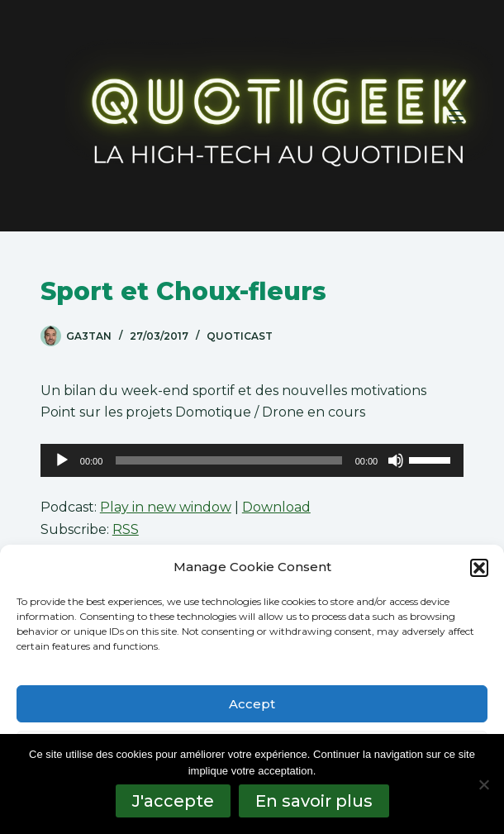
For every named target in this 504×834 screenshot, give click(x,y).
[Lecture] (62, 460)
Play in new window (166, 507)
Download (276, 507)
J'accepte (173, 801)
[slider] (228, 460)
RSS (126, 529)
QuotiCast (240, 336)
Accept (252, 704)
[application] (252, 460)
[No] (483, 784)
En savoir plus (314, 801)
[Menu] (456, 116)
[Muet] (396, 460)
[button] (479, 568)
